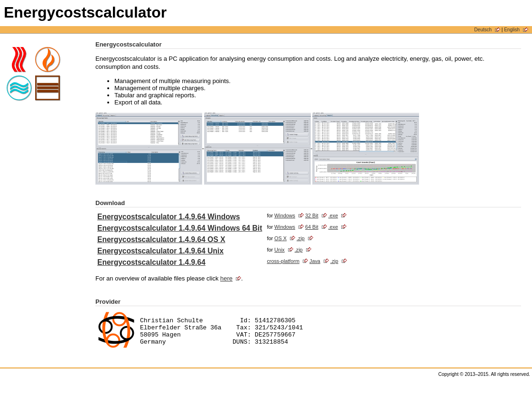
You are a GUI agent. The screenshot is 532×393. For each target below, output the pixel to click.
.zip (301, 238)
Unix (280, 250)
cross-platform (283, 261)
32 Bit (312, 215)
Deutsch (483, 30)
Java (315, 261)
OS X (280, 238)
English (512, 30)
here (226, 278)
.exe (333, 215)
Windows (285, 215)
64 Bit (312, 227)
